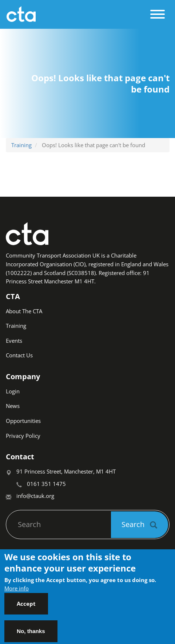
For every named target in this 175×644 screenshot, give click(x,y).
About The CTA (24, 311)
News (13, 406)
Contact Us (19, 355)
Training (21, 145)
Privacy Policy (23, 436)
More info (17, 593)
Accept (26, 609)
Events (14, 341)
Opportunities (23, 421)
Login (13, 391)
